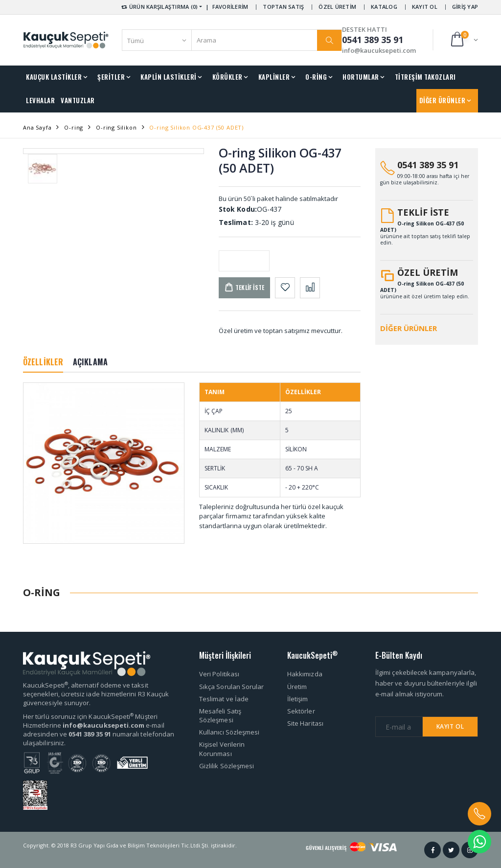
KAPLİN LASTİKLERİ (169, 77)
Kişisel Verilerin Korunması (222, 749)
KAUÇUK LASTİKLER (54, 77)
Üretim (297, 687)
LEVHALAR (40, 100)
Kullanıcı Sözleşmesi (229, 732)
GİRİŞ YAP (465, 7)
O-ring (74, 127)
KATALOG (384, 7)
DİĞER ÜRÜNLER (443, 100)
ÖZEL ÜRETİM (337, 7)
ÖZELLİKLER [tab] (43, 362)
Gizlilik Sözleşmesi (227, 766)
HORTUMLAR (361, 77)
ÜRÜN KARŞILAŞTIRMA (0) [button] (159, 7)
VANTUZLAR (78, 100)
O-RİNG (316, 77)
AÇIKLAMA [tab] (90, 362)
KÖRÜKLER (228, 77)
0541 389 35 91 (428, 165)
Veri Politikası (219, 674)
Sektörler (301, 711)
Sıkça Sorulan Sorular (231, 687)
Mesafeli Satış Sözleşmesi (220, 715)
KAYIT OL (425, 7)
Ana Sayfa (37, 127)
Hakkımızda (305, 674)
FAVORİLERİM (230, 7)
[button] (464, 40)
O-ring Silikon (116, 127)
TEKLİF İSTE (423, 212)
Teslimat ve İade (224, 699)
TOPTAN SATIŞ (283, 7)
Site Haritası (305, 723)
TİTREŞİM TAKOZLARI (425, 77)
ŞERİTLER (111, 77)
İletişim (298, 699)
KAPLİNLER (274, 77)
